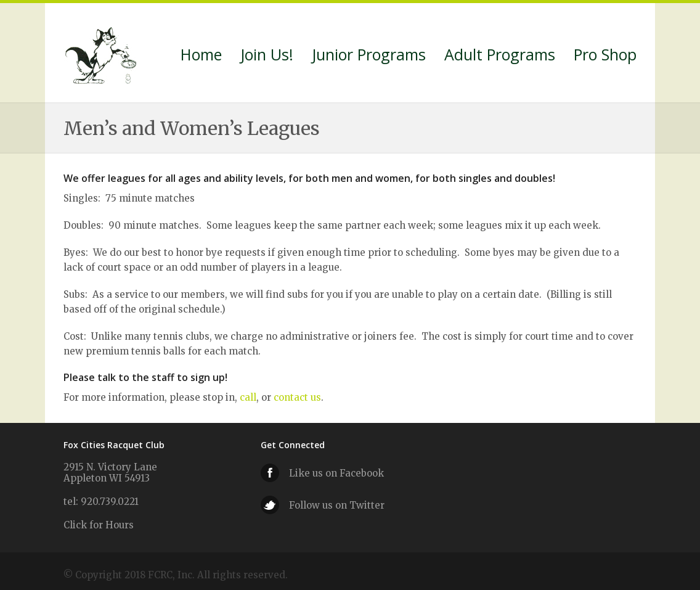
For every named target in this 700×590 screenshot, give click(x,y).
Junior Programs (369, 56)
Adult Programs (500, 56)
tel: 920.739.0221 (101, 502)
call (248, 397)
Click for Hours (99, 525)
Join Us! (267, 56)
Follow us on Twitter (337, 505)
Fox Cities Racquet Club (102, 53)
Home (201, 56)
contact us (297, 397)
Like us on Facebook (336, 473)
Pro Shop (605, 56)
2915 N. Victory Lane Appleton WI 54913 (110, 473)
